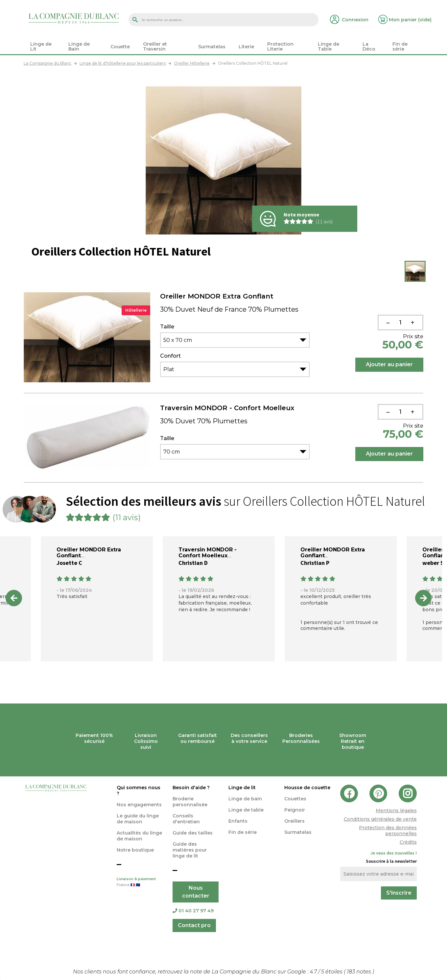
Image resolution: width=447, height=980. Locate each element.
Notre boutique (135, 850)
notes (360, 972)
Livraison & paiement (140, 882)
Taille (167, 327)
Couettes (295, 799)
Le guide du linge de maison (138, 819)
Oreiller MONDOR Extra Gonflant (217, 296)
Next (423, 598)
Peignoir (295, 810)
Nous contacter (196, 892)
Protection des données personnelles (388, 831)
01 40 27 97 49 (193, 911)
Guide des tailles (193, 833)
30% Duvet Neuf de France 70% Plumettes (229, 309)
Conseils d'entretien (186, 819)
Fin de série (243, 832)
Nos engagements (139, 805)
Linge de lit (242, 788)
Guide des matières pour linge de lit (190, 850)
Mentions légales (396, 811)
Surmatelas (298, 832)
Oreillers (294, 821)
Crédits (408, 842)
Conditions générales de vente (380, 819)
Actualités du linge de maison (139, 836)
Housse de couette (307, 788)
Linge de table (246, 810)
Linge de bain (245, 799)
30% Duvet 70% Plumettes (204, 421)
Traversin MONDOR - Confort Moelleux (227, 408)
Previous (14, 598)
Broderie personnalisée (190, 802)
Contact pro (194, 925)
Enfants (238, 821)
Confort (170, 356)
